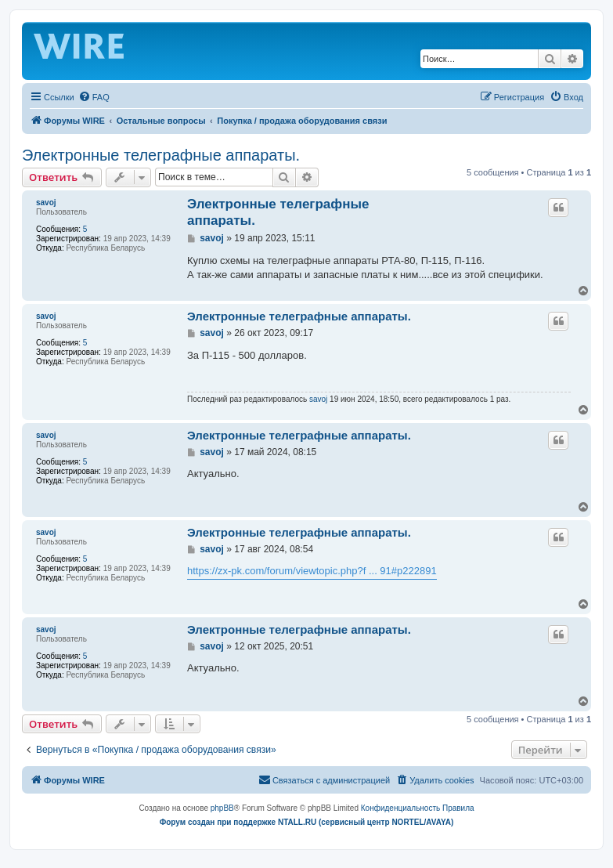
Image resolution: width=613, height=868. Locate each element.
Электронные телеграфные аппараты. (161, 155)
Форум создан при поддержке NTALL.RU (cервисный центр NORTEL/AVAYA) (307, 822)
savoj (46, 203)
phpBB (222, 808)
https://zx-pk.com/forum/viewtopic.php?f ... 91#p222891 (312, 571)
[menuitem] (94, 97)
